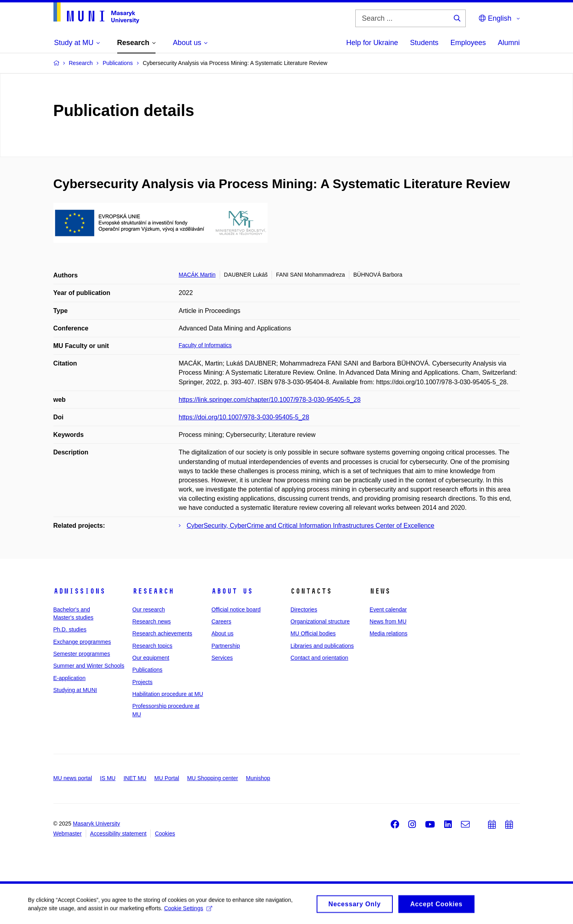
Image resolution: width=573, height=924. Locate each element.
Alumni (509, 43)
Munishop (258, 778)
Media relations (389, 633)
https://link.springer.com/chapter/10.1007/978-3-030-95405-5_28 (270, 400)
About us (232, 591)
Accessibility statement (118, 834)
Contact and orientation (319, 658)
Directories (304, 609)
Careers (221, 621)
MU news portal (73, 778)
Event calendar (388, 609)
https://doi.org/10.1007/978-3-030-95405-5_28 (244, 417)
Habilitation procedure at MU (168, 694)
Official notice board (236, 609)
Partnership (226, 646)
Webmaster (68, 834)
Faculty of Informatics (205, 345)
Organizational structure (320, 621)
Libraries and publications (322, 646)
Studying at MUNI (75, 690)
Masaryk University (96, 824)
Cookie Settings (188, 910)
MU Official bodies (313, 633)
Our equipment (151, 658)
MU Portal (167, 778)
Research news (152, 621)
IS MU (108, 778)
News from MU (388, 621)
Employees (468, 43)
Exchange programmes (82, 642)
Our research (149, 609)
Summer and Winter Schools (89, 666)
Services (222, 658)
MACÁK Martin (197, 275)
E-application (70, 678)
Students (424, 43)
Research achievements (162, 633)
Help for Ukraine (372, 43)
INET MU (135, 778)
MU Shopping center (213, 778)
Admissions (79, 591)
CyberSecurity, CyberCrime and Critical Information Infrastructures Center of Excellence (310, 526)
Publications (148, 670)
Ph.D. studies (70, 629)
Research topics (152, 646)
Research (153, 591)
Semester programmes (82, 654)
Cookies (165, 834)
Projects (143, 682)
